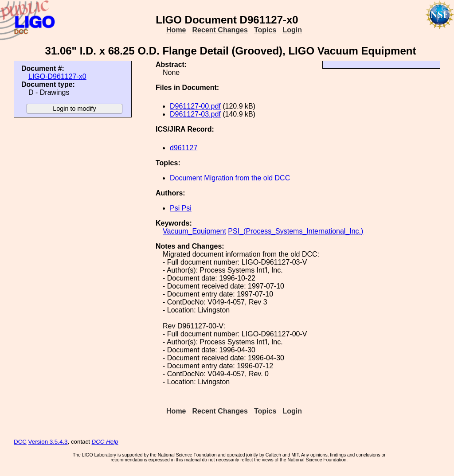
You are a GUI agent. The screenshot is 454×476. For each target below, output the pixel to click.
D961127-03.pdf (195, 114)
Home (176, 30)
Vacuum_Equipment (194, 231)
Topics (265, 30)
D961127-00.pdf (195, 106)
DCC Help (105, 442)
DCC (20, 442)
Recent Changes (220, 30)
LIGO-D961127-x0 (57, 76)
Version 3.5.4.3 (48, 442)
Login (292, 30)
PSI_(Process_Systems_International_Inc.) (295, 231)
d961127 (184, 148)
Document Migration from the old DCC (230, 178)
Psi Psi (181, 208)
